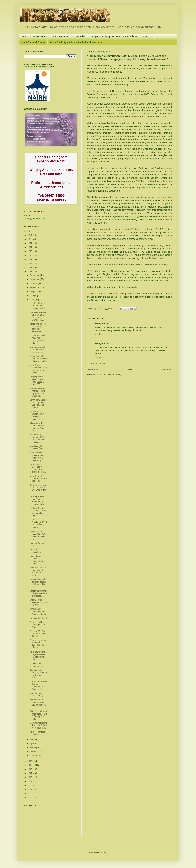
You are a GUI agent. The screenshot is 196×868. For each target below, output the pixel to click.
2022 (30, 243)
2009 (30, 781)
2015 (30, 272)
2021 (30, 247)
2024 (30, 235)
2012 (30, 769)
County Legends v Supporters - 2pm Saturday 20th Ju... (38, 644)
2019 (30, 256)
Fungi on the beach (38, 618)
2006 (30, 794)
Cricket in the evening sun (36, 665)
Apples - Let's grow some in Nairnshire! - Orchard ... (122, 37)
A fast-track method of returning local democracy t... (38, 593)
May (32, 740)
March (33, 748)
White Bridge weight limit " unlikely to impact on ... (36, 415)
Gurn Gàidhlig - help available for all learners (76, 42)
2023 (30, 239)
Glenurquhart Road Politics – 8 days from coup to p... (38, 725)
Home (130, 369)
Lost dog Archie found (37, 544)
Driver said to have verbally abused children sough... (38, 359)
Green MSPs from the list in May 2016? (38, 634)
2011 (30, 773)
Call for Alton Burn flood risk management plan (38, 339)
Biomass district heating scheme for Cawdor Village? (38, 674)
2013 (30, 765)
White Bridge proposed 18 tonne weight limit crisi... (37, 438)
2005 (30, 798)
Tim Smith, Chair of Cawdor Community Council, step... (38, 685)
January (34, 756)
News (25, 37)
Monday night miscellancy (36, 448)
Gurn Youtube (60, 37)
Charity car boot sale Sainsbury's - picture (38, 602)
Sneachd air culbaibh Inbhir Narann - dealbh (38, 612)
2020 (30, 251)
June (32, 300)
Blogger (104, 853)
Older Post (166, 369)
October (34, 284)
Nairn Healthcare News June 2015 (38, 733)
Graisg (100, 309)
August (33, 292)
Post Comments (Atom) (110, 375)
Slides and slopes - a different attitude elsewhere (38, 328)
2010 (30, 777)
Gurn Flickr (80, 37)
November (35, 279)
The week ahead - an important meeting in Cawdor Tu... (38, 316)
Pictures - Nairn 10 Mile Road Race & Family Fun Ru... (38, 715)
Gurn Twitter (40, 37)
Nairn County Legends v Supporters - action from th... (38, 468)
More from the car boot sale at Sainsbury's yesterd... (38, 572)
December (35, 275)
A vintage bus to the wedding (37, 694)
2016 (30, 268)
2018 (30, 260)
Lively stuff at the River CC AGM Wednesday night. (37, 512)
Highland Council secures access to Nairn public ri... (38, 583)
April (32, 744)
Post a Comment (99, 363)
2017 (30, 264)
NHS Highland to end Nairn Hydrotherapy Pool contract (37, 500)
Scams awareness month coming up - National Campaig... (38, 392)
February (34, 752)
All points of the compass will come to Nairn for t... (37, 427)
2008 (30, 785)
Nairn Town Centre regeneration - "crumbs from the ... (38, 656)
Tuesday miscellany (36, 551)
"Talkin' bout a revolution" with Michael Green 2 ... (38, 535)
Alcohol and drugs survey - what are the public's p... (38, 704)
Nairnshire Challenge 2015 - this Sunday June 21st (38, 523)
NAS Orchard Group (33, 42)
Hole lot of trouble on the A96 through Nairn (37, 306)
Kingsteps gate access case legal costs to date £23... (37, 381)
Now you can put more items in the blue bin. (37, 350)
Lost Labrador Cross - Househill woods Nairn (38, 560)
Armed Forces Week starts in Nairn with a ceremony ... (37, 457)
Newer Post (93, 369)
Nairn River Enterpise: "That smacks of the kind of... (38, 369)
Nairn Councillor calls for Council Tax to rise (38, 479)
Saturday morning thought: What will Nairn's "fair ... (38, 489)
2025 (30, 231)
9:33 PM (99, 334)
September (35, 288)
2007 (30, 790)
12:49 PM (99, 357)
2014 (30, 761)
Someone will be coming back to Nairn (38, 625)
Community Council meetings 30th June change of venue (38, 404)
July (32, 296)
